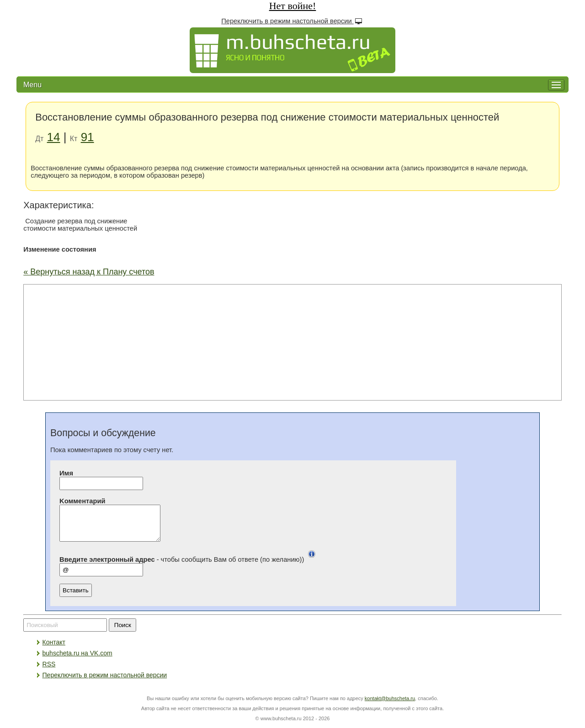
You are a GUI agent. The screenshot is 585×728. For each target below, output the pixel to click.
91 (88, 137)
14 (54, 137)
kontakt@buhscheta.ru (390, 705)
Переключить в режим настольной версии (292, 21)
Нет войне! (293, 6)
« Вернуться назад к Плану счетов (89, 272)
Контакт (54, 649)
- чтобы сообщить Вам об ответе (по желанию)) (189, 566)
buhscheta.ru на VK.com (77, 660)
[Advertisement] (292, 342)
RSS (49, 671)
